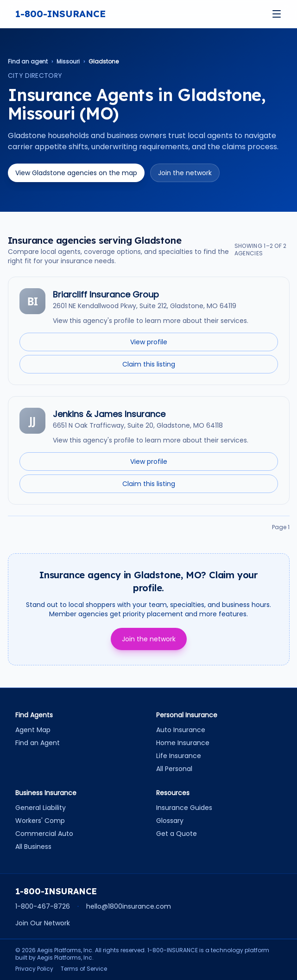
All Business (33, 847)
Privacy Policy (34, 969)
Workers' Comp (40, 821)
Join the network (185, 173)
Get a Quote (177, 834)
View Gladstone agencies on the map (76, 173)
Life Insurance (179, 756)
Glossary (170, 821)
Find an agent (28, 62)
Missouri (68, 62)
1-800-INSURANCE (60, 14)
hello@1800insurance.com (129, 906)
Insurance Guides (184, 808)
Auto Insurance (181, 730)
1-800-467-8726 (43, 906)
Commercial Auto (44, 834)
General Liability (41, 808)
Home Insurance (183, 743)
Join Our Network (43, 923)
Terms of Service (84, 969)
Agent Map (33, 730)
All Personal (174, 769)
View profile (149, 342)
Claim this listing (149, 364)
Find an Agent (38, 743)
